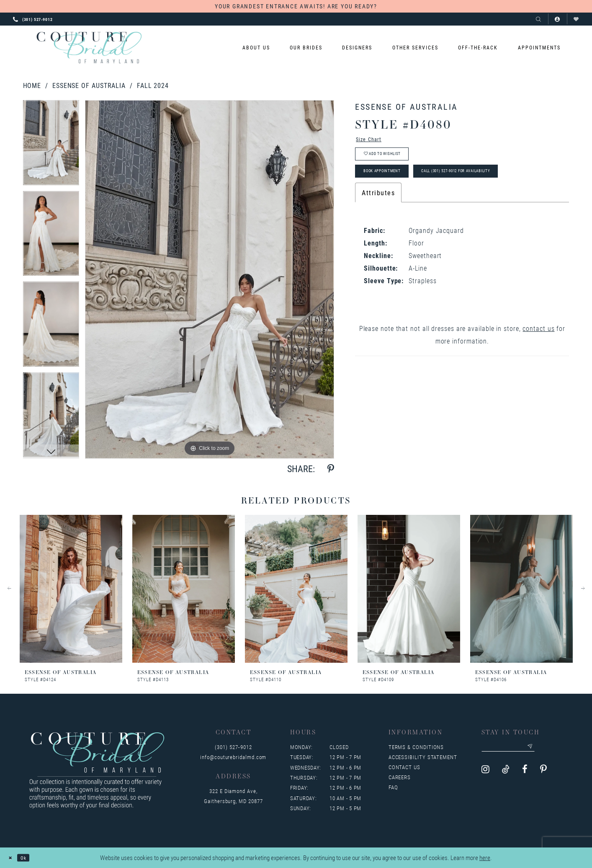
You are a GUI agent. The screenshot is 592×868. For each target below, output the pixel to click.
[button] (557, 19)
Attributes (378, 208)
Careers (400, 777)
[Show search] (539, 19)
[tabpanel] (51, 146)
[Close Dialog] (12, 858)
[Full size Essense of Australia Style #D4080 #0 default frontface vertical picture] (210, 279)
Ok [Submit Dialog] (30, 858)
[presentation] (71, 589)
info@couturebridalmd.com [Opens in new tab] (233, 757)
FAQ (393, 787)
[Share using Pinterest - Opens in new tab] (331, 469)
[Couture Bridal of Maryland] (89, 48)
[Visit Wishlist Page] (576, 19)
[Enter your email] (518, 749)
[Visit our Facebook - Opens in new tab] (525, 773)
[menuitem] (256, 48)
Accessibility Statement (423, 757)
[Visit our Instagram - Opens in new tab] (485, 773)
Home (32, 85)
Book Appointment (393, 184)
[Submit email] (549, 749)
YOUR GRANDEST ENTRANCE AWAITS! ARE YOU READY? (296, 6)
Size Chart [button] (373, 141)
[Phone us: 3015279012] (33, 19)
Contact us (404, 767)
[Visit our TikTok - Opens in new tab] (506, 773)
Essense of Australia (89, 85)
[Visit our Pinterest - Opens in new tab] (543, 773)
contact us (538, 344)
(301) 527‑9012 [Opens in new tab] (233, 747)
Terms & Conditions (416, 747)
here (485, 858)
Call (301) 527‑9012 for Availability (497, 184)
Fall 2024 (153, 85)
